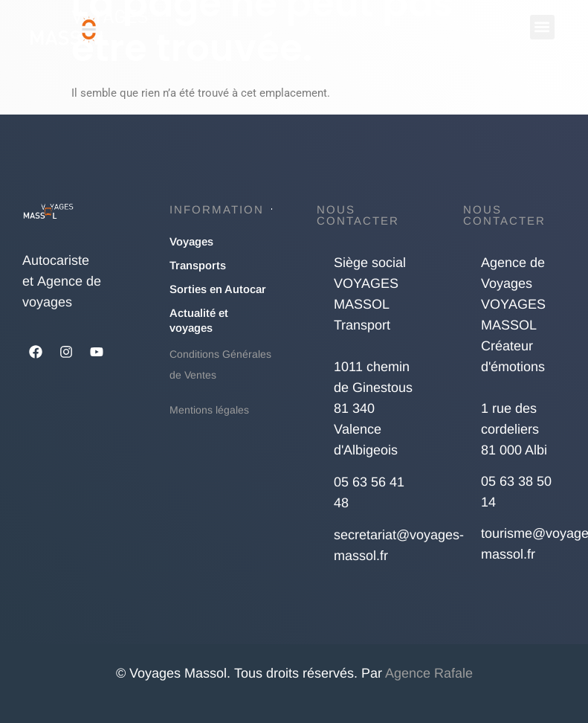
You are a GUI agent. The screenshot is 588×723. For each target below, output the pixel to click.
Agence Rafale (429, 673)
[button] (542, 27)
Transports (198, 265)
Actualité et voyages (199, 320)
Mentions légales (209, 410)
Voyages (191, 241)
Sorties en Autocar (218, 289)
